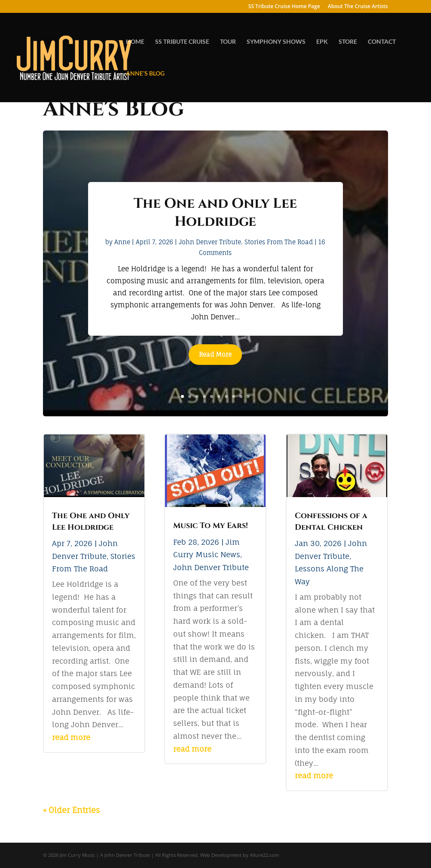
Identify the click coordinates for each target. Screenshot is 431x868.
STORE (348, 42)
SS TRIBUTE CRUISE (182, 42)
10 (248, 396)
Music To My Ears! (211, 526)
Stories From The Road (279, 242)
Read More (215, 354)
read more (71, 737)
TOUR (228, 42)
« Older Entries (71, 810)
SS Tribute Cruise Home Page (284, 7)
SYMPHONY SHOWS (276, 42)
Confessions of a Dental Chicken (331, 521)
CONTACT (382, 42)
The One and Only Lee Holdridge (215, 213)
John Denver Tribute (210, 242)
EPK (322, 42)
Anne (122, 242)
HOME (135, 42)
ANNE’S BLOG (145, 74)
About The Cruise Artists (358, 7)
